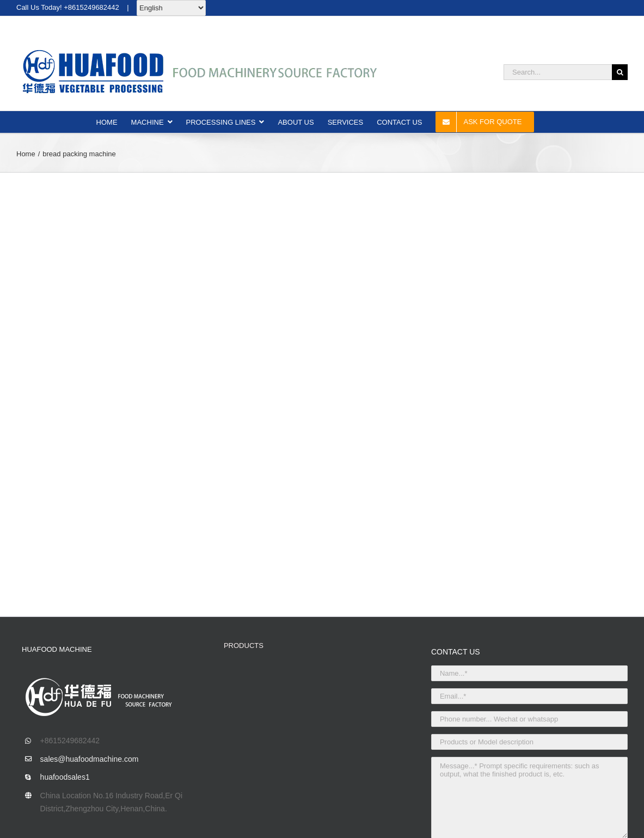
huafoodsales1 (65, 777)
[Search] (620, 72)
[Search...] (558, 72)
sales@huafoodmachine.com (90, 759)
